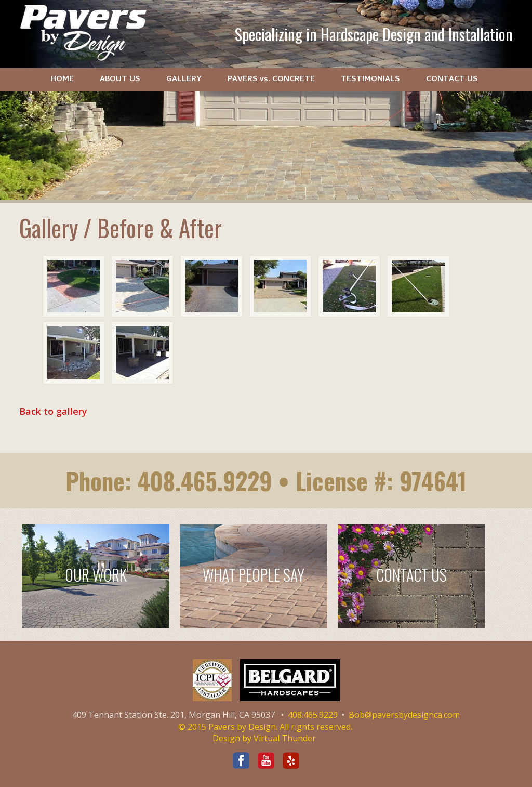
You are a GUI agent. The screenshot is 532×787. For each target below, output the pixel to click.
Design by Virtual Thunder (264, 738)
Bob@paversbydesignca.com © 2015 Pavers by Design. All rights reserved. (319, 721)
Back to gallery (53, 411)
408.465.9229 (205, 481)
